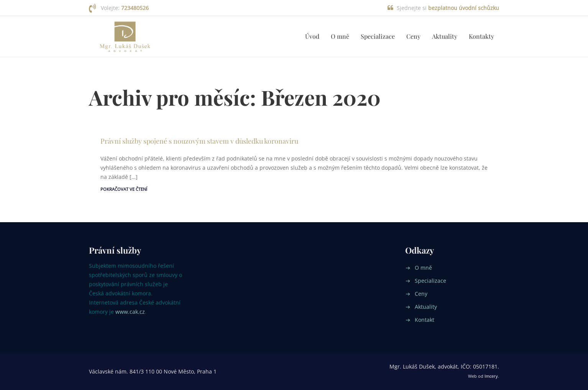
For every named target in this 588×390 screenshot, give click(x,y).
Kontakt (425, 320)
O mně (340, 36)
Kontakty (481, 36)
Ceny (413, 36)
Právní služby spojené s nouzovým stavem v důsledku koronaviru (199, 141)
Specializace (378, 36)
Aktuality (445, 36)
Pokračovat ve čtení (124, 189)
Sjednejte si (448, 8)
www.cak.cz (130, 312)
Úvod (312, 36)
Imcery (491, 376)
